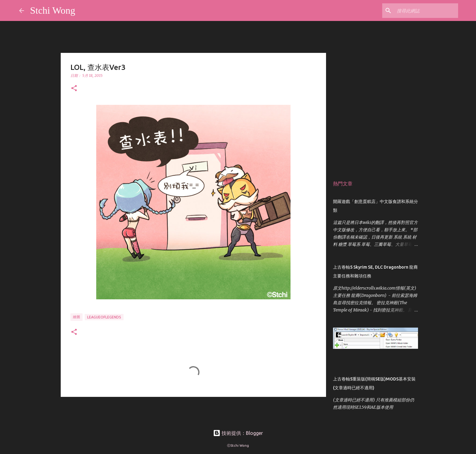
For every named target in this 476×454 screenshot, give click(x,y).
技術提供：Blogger (238, 433)
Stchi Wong (53, 10)
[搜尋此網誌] (426, 11)
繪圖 (76, 317)
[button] (74, 89)
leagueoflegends (104, 317)
